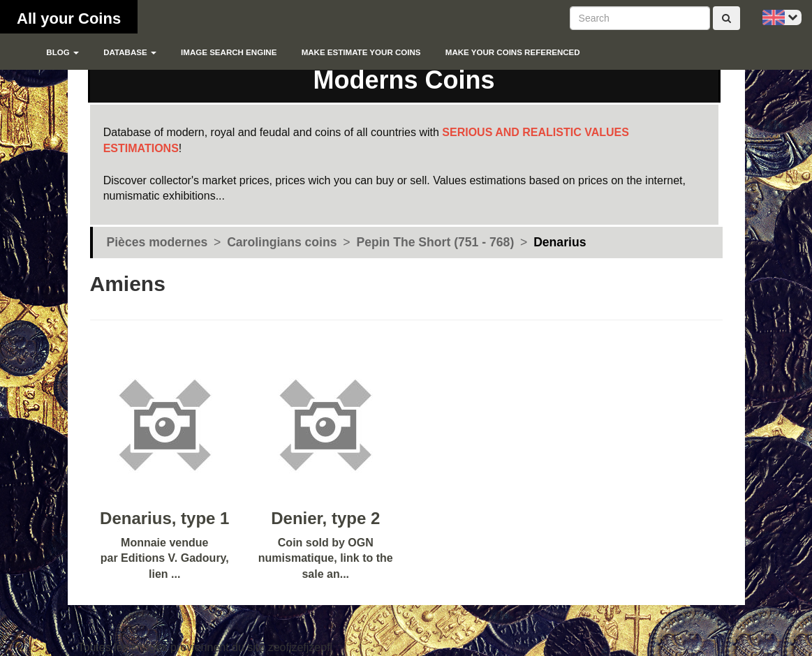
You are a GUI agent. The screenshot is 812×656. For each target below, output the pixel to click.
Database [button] (130, 52)
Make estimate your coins (361, 52)
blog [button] (62, 52)
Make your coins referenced (513, 52)
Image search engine (229, 52)
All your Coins (69, 18)
